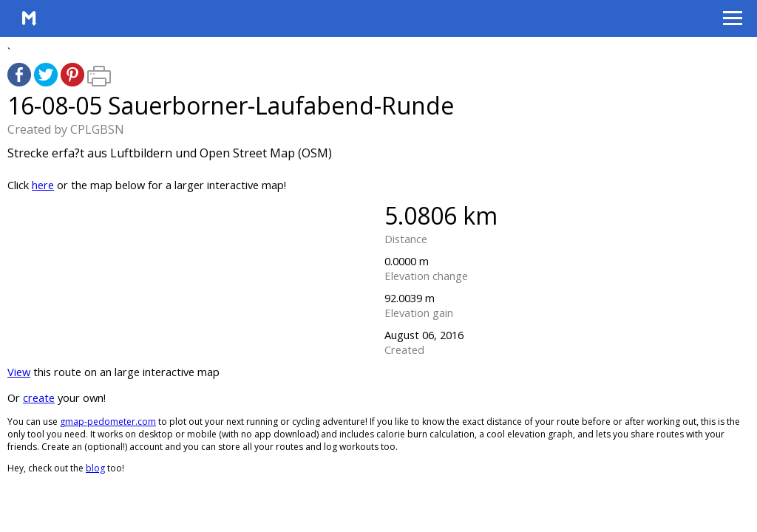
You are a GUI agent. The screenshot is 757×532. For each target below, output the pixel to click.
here (43, 185)
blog (95, 468)
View (19, 372)
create (39, 398)
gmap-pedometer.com (108, 422)
